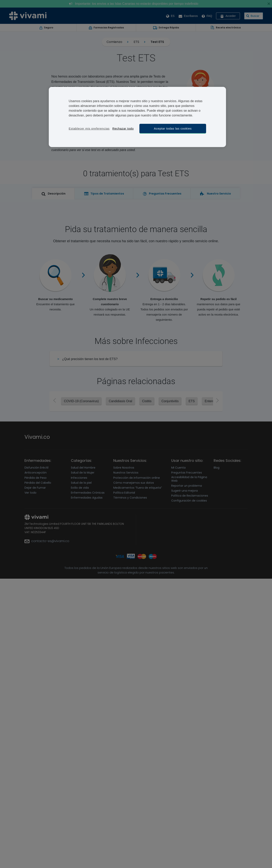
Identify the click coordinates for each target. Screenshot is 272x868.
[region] (137, 117)
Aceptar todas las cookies (173, 128)
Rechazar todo (123, 128)
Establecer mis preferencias (89, 128)
